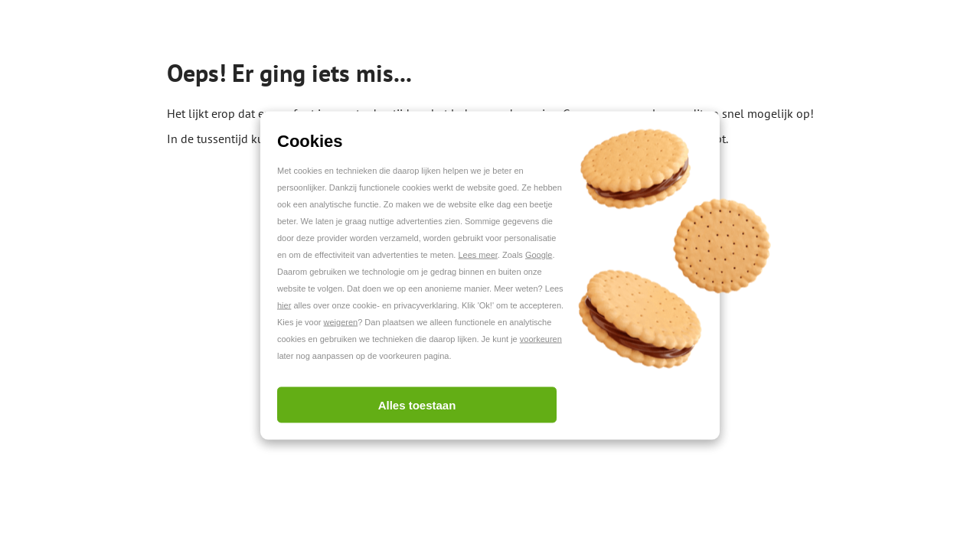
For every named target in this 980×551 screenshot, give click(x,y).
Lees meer (477, 255)
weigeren (341, 322)
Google (539, 255)
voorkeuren (541, 339)
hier (284, 305)
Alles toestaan (417, 405)
